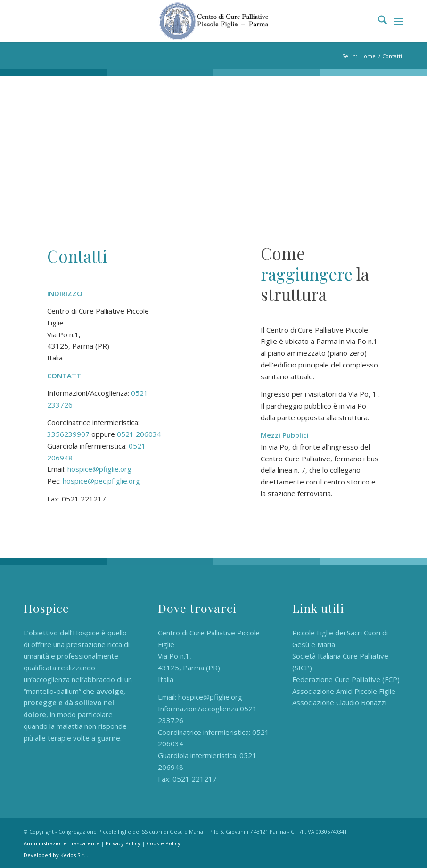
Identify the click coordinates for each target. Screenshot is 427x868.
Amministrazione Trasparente (62, 843)
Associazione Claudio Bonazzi (339, 702)
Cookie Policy (164, 843)
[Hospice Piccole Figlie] (213, 21)
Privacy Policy (123, 843)
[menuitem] (378, 21)
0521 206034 (139, 434)
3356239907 (68, 434)
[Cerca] (378, 21)
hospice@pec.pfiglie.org (101, 481)
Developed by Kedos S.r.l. (56, 855)
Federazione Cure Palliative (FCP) (346, 679)
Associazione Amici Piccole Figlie (344, 691)
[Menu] (398, 21)
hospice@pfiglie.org (99, 469)
